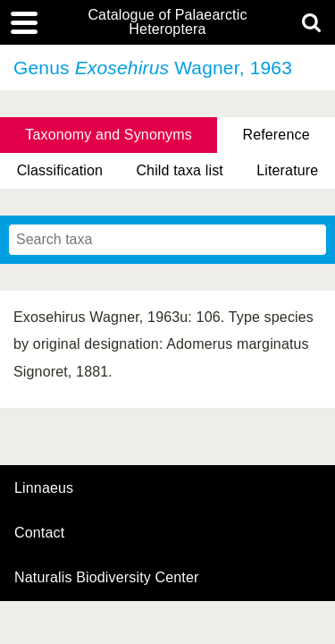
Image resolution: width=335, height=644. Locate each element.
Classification (60, 170)
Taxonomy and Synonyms (109, 135)
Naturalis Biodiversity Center (107, 578)
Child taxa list (180, 170)
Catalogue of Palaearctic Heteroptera (167, 22)
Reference (276, 135)
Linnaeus (44, 488)
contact (39, 533)
